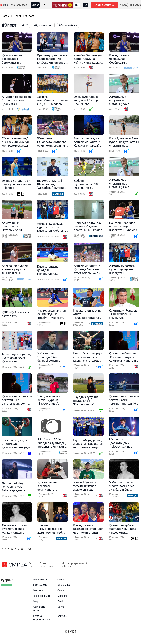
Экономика (64, 585)
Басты (6, 16)
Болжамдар (40, 585)
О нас (31, 565)
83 (29, 549)
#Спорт (30, 16)
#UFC (25, 25)
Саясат (62, 590)
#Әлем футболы (68, 25)
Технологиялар (42, 596)
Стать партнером (105, 5)
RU (77, 5)
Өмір (36, 601)
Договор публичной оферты (74, 565)
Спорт (35, 5)
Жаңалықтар (19, 5)
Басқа (61, 607)
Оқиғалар (39, 590)
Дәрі (60, 601)
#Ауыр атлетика (44, 25)
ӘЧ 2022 (62, 616)
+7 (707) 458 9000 (129, 5)
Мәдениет (63, 596)
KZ (86, 5)
